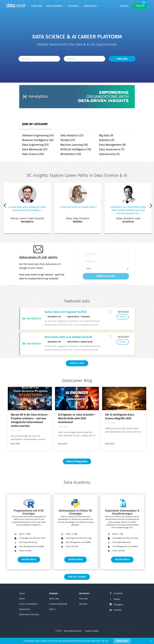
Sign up (140, 6)
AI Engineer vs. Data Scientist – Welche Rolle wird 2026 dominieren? (77, 418)
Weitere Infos (29, 560)
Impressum (24, 609)
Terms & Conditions (28, 604)
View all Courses (77, 577)
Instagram (118, 605)
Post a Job (54, 599)
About (22, 599)
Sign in (124, 6)
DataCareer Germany (29, 614)
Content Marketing (58, 604)
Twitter (117, 599)
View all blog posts (77, 461)
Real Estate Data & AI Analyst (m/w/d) (68, 337)
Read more (15, 444)
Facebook (118, 593)
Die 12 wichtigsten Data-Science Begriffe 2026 (120, 417)
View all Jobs (77, 363)
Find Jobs (122, 59)
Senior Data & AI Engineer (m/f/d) (66, 312)
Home (22, 593)
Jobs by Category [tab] (35, 124)
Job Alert (83, 604)
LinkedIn (118, 610)
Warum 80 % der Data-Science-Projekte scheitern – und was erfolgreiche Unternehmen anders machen (30, 420)
